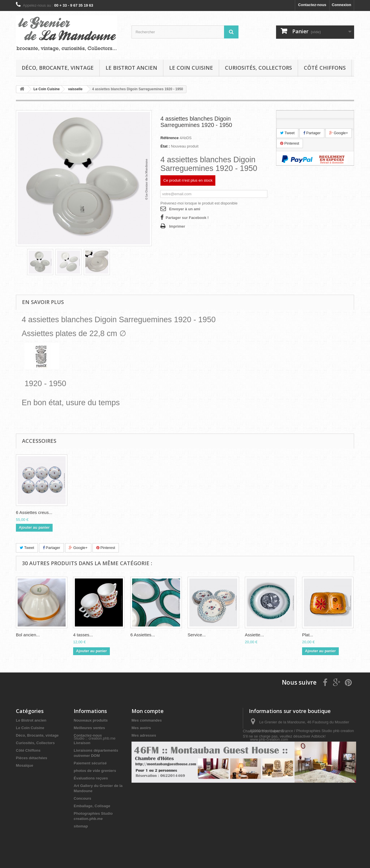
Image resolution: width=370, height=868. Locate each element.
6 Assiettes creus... (149, 512)
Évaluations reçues (91, 778)
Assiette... (254, 635)
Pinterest (290, 143)
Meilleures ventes (89, 728)
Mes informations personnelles (159, 743)
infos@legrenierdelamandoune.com (303, 761)
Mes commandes (147, 720)
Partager (312, 133)
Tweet (287, 133)
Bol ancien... (28, 635)
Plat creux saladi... (91, 512)
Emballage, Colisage (92, 806)
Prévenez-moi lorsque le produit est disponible (199, 203)
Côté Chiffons (325, 68)
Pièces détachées (32, 758)
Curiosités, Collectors (258, 68)
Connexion (342, 5)
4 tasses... (83, 635)
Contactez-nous (312, 5)
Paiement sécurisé (90, 763)
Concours (83, 798)
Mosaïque (25, 765)
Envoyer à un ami (185, 209)
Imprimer (177, 226)
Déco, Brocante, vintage (58, 68)
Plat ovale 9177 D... (35, 512)
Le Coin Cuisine (191, 68)
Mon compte (148, 711)
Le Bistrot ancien (131, 68)
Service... (197, 635)
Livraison (82, 743)
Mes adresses (144, 735)
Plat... (308, 635)
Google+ (339, 133)
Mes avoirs (141, 728)
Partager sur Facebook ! (187, 218)
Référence (170, 138)
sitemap (81, 826)
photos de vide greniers (95, 771)
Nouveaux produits (91, 720)
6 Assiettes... (143, 635)
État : (165, 146)
